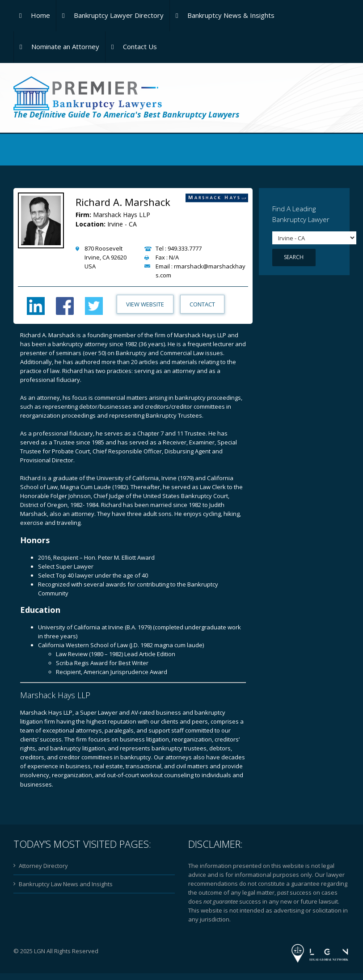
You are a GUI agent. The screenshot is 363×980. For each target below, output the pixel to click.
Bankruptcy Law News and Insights (66, 884)
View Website (144, 304)
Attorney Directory (43, 866)
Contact (201, 304)
